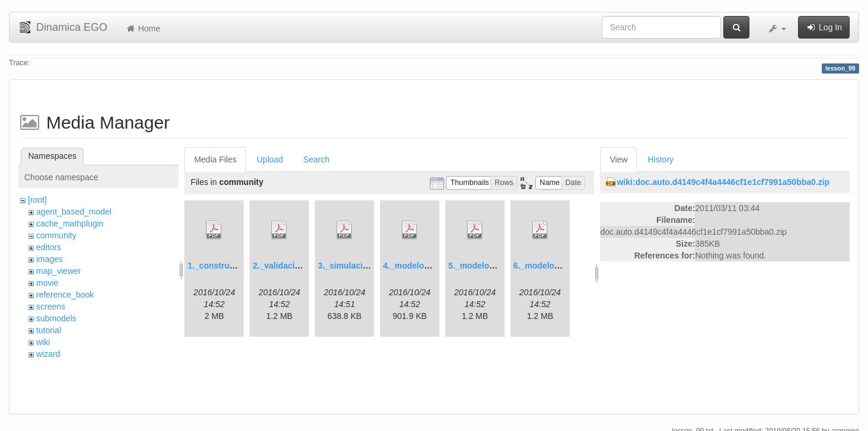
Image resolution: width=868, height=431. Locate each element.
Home (143, 28)
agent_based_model (74, 212)
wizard (48, 354)
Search (316, 159)
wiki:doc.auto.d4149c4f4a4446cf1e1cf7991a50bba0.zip (723, 182)
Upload (270, 159)
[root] (37, 200)
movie (47, 283)
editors (49, 247)
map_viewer (58, 271)
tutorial (49, 330)
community (56, 235)
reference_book (65, 295)
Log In (824, 27)
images (50, 259)
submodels (56, 318)
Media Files (215, 159)
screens (51, 307)
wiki (43, 342)
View (618, 159)
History (660, 159)
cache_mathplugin (70, 224)
